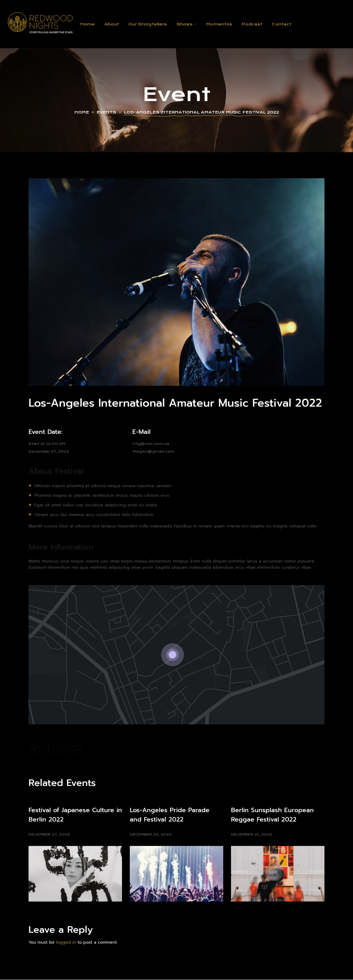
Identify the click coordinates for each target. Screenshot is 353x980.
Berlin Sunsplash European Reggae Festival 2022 (272, 815)
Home (82, 112)
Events (106, 112)
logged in (66, 942)
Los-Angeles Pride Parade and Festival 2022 (170, 815)
